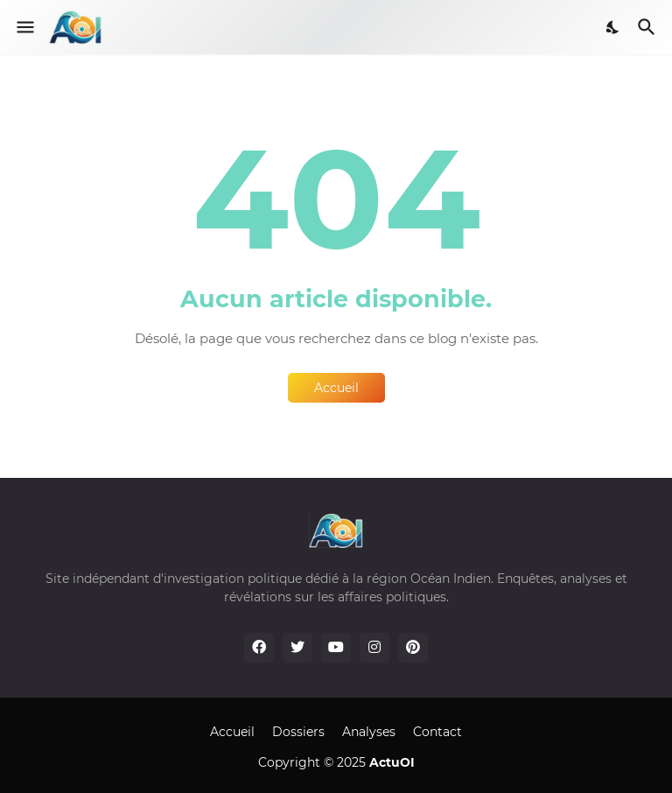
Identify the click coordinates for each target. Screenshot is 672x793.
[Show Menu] (24, 27)
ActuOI (392, 762)
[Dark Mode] (613, 27)
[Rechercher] (649, 27)
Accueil (336, 388)
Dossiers (298, 732)
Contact (437, 732)
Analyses (369, 732)
